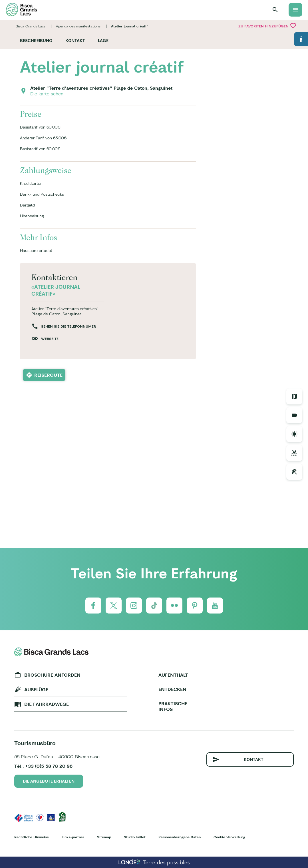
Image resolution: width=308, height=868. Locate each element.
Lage (103, 41)
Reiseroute (48, 375)
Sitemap (104, 837)
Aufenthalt (173, 675)
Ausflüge (36, 689)
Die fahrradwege (47, 704)
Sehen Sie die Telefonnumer (69, 326)
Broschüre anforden (52, 675)
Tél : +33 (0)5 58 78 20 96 (43, 766)
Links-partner (73, 837)
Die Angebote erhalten (49, 781)
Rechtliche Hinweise (32, 837)
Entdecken (172, 689)
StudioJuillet (135, 837)
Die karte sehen (47, 94)
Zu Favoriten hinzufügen (267, 26)
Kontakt (75, 41)
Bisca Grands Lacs (31, 26)
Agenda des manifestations (78, 26)
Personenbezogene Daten (180, 837)
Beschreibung (36, 41)
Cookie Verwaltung (229, 837)
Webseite (50, 339)
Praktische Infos (173, 706)
